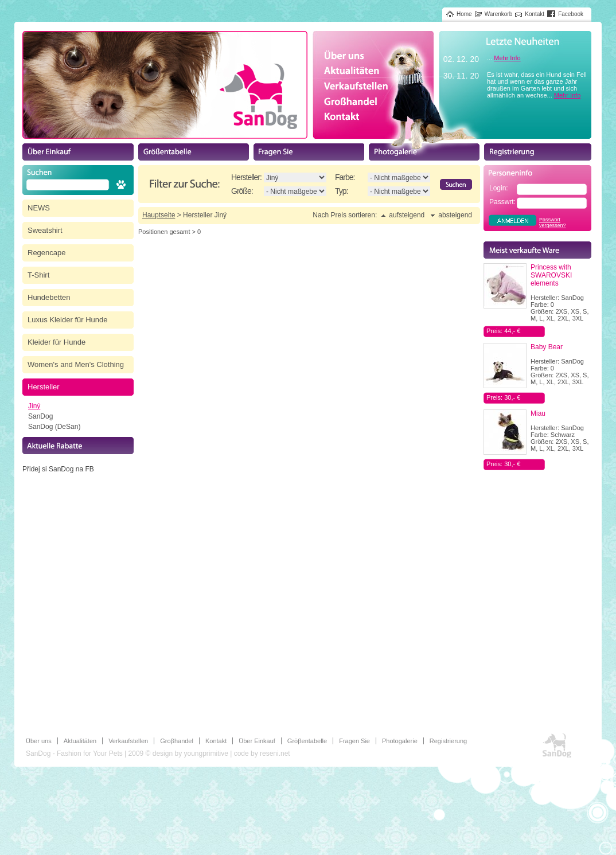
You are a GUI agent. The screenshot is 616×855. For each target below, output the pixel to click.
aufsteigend (407, 215)
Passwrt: (502, 202)
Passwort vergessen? (553, 222)
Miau (538, 413)
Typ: (341, 191)
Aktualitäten (80, 741)
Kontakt (216, 741)
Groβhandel (177, 741)
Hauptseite (159, 215)
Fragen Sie (354, 741)
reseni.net (275, 754)
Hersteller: (246, 177)
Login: (499, 188)
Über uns (39, 741)
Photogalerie (400, 741)
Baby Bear (547, 347)
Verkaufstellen (128, 741)
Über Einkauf (257, 741)
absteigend (455, 215)
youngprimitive (206, 754)
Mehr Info (507, 58)
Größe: (242, 191)
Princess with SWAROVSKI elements (551, 275)
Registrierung (448, 741)
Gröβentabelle (307, 741)
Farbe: (345, 177)
